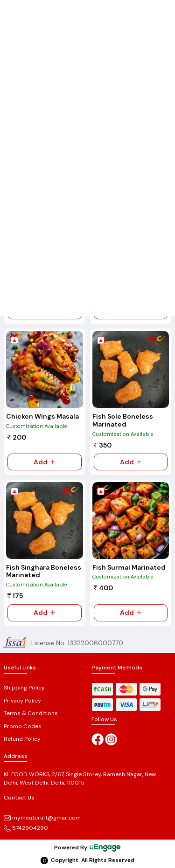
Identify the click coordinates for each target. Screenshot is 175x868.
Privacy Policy (22, 701)
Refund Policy (22, 739)
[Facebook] (98, 739)
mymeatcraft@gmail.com (42, 818)
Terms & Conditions (31, 713)
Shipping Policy (24, 688)
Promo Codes (23, 726)
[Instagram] (111, 739)
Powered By (88, 847)
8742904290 (26, 828)
